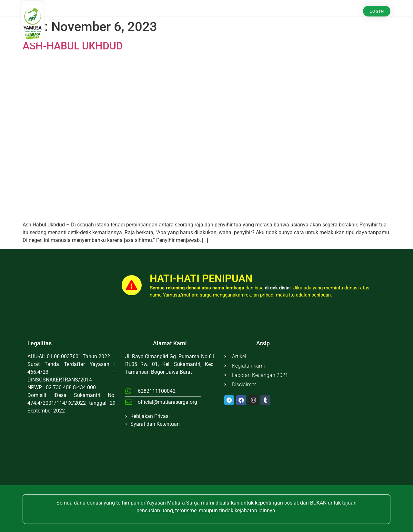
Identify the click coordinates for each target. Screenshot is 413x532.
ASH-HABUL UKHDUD (73, 46)
